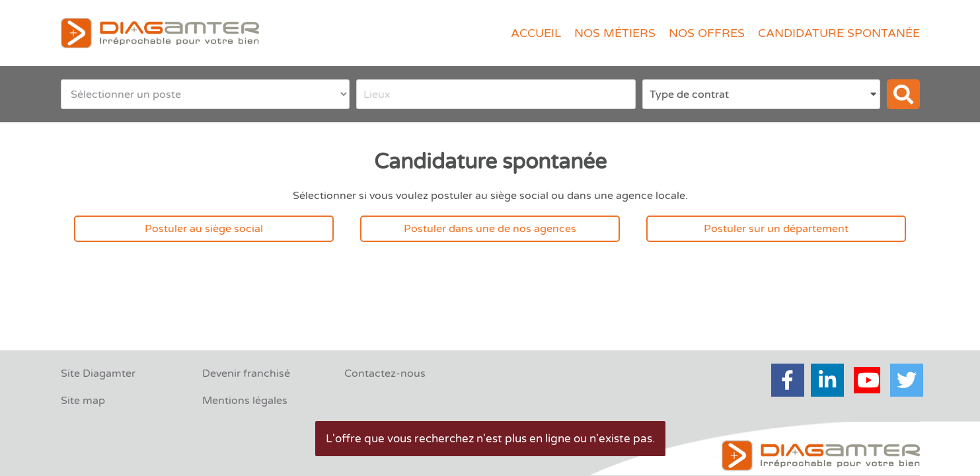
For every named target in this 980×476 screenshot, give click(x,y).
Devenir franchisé (246, 374)
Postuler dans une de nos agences (490, 229)
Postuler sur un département (776, 229)
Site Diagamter (98, 374)
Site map (83, 401)
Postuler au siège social (204, 229)
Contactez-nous (385, 374)
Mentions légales (245, 401)
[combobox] (496, 94)
